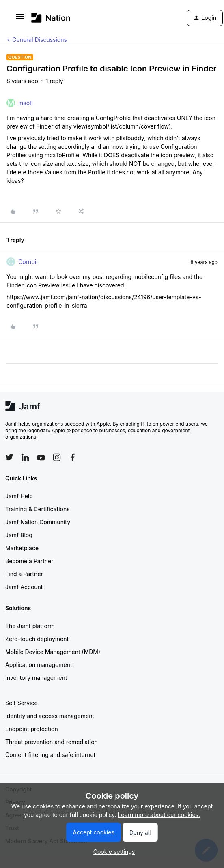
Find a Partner (24, 574)
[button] (20, 19)
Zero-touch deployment (37, 639)
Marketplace (22, 548)
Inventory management (36, 678)
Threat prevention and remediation (52, 742)
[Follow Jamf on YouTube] (41, 457)
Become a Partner (29, 561)
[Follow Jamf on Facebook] (73, 457)
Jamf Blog (19, 535)
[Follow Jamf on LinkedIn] (25, 457)
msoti (26, 103)
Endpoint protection (32, 729)
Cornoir (28, 262)
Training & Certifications (38, 509)
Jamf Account (24, 587)
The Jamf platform (30, 626)
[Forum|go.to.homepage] (51, 18)
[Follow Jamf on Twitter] (9, 457)
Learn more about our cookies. (159, 815)
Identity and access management (50, 716)
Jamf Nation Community (38, 522)
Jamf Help (19, 496)
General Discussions (40, 40)
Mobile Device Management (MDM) (53, 652)
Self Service (22, 703)
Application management (39, 665)
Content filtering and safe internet (50, 755)
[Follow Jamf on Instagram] (57, 457)
